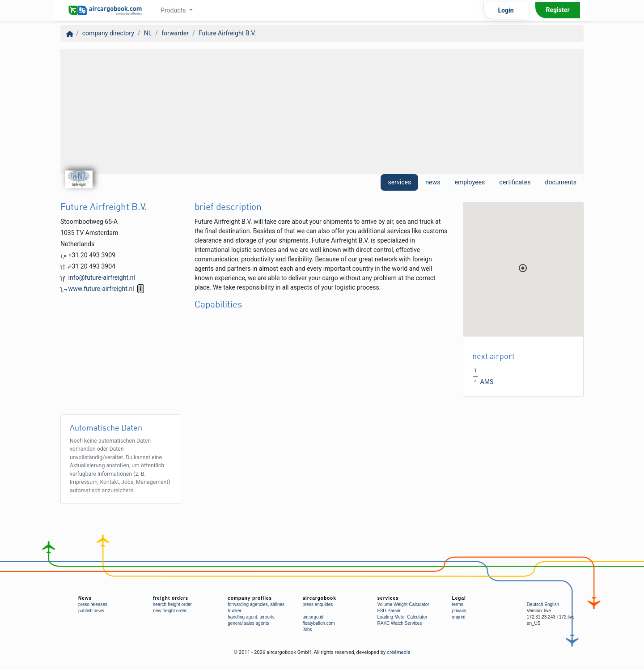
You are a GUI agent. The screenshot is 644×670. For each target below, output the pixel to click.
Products (174, 10)
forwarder (175, 33)
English (552, 604)
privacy (459, 611)
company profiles (250, 598)
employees (470, 182)
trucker (235, 611)
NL (148, 33)
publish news (91, 611)
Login (506, 10)
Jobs (307, 629)
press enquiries (318, 604)
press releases (93, 604)
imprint (459, 617)
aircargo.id (313, 617)
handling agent (242, 617)
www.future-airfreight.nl (101, 289)
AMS (487, 382)
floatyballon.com (318, 623)
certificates (515, 182)
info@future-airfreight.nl (102, 277)
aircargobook (319, 598)
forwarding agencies (248, 604)
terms (458, 604)
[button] (523, 268)
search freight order (172, 604)
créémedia (399, 652)
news (433, 182)
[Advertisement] (322, 111)
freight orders (171, 598)
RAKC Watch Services (400, 623)
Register (557, 10)
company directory (108, 33)
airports (267, 617)
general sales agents (248, 623)
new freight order (170, 611)
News (85, 598)
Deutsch (535, 604)
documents (561, 182)
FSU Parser (389, 611)
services (399, 182)
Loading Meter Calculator (402, 617)
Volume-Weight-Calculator (403, 604)
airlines (277, 604)
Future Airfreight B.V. (227, 33)
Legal (459, 598)
